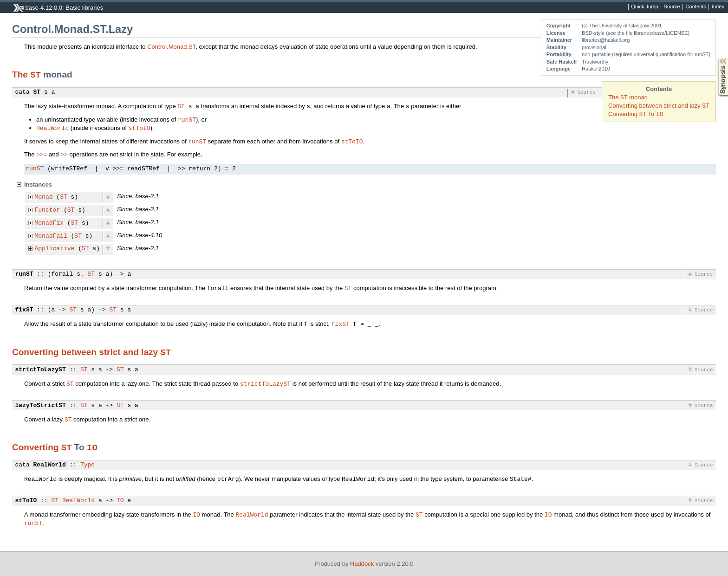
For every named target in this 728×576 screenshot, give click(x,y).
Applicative (55, 249)
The (21, 74)
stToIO (140, 128)
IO (92, 447)
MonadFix (49, 223)
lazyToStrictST (41, 406)
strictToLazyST (41, 370)
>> (64, 154)
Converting (37, 447)
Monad (44, 197)
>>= (42, 154)
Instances (38, 184)
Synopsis (715, 58)
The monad (628, 97)
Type (88, 465)
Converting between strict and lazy (659, 106)
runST (187, 119)
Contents (696, 7)
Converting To (636, 114)
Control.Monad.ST (171, 47)
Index (718, 7)
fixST (24, 310)
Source (672, 7)
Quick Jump (644, 7)
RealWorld (52, 128)
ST (36, 74)
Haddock (362, 564)
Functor (48, 210)
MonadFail (51, 236)
